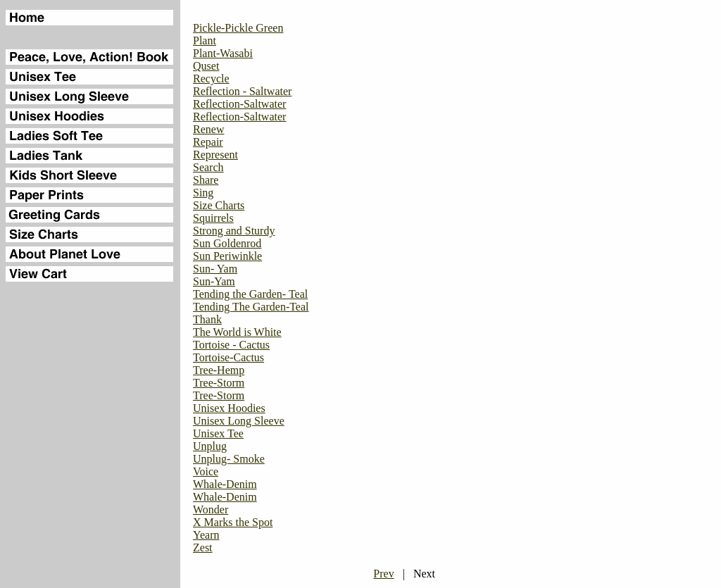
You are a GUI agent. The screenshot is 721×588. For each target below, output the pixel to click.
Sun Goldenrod (227, 243)
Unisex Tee (218, 433)
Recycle (211, 79)
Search (208, 167)
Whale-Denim (225, 484)
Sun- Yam (215, 269)
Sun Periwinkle (227, 256)
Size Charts (219, 205)
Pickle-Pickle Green (238, 28)
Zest (203, 548)
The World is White (237, 332)
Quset (206, 66)
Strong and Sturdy (234, 231)
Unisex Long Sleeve (239, 421)
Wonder (211, 509)
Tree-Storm (219, 383)
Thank (207, 319)
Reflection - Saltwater (242, 91)
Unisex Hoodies (229, 408)
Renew (208, 129)
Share (206, 180)
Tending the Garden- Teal (250, 294)
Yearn (206, 535)
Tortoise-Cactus (228, 357)
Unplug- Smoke (229, 459)
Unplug (210, 446)
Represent (215, 155)
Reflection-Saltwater (239, 104)
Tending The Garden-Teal (251, 307)
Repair (208, 142)
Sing (203, 193)
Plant (205, 40)
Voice (206, 471)
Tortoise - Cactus (231, 345)
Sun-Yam (214, 281)
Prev (383, 574)
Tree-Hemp (219, 370)
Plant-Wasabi (223, 53)
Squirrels (213, 218)
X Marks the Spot (233, 522)
